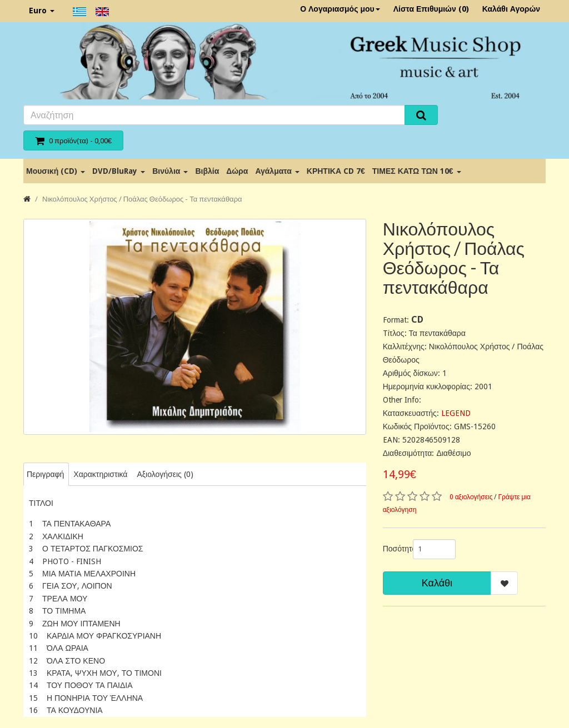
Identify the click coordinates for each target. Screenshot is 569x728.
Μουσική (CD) (56, 171)
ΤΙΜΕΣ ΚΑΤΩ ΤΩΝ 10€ (417, 171)
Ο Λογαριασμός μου (340, 9)
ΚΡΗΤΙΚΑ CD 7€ (336, 171)
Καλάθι (437, 583)
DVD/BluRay (119, 171)
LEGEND (456, 413)
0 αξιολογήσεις (471, 497)
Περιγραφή (45, 474)
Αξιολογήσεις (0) (165, 474)
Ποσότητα (394, 549)
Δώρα (237, 171)
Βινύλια (170, 171)
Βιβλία (207, 171)
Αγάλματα (277, 171)
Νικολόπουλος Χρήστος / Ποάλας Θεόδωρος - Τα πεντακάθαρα (142, 199)
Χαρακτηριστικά (100, 474)
